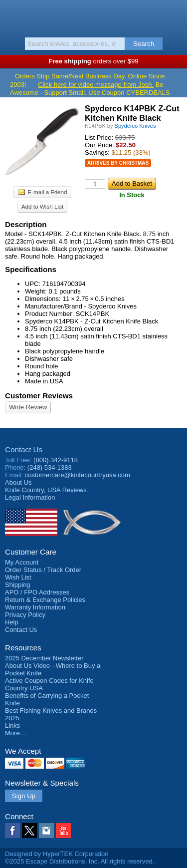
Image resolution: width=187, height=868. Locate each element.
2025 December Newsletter (44, 658)
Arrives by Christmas (118, 163)
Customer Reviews (39, 396)
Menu (12, 16)
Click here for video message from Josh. (96, 85)
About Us (18, 482)
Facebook (12, 831)
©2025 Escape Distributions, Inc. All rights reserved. (80, 861)
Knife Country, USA (93, 17)
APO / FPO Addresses (37, 592)
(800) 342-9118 (56, 460)
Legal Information (30, 497)
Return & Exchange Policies (45, 600)
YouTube (63, 831)
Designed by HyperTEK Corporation (57, 854)
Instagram (46, 831)
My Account (22, 562)
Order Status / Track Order (43, 570)
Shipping (18, 585)
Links (12, 725)
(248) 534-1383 (50, 467)
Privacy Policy (25, 615)
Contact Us (24, 449)
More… (16, 733)
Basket (175, 16)
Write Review (28, 407)
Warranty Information (35, 607)
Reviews (46, 490)
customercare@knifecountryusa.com (78, 475)
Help (12, 622)
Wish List (18, 577)
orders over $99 (94, 61)
